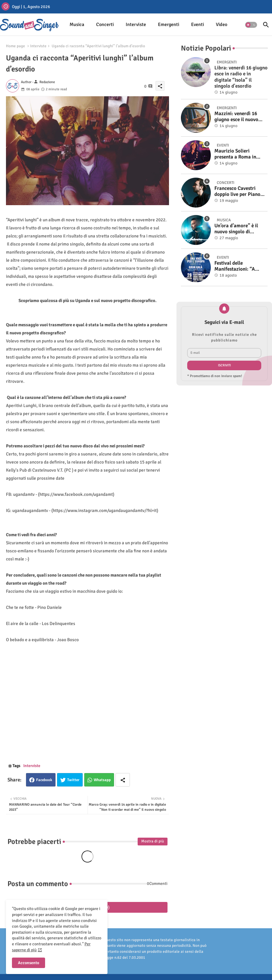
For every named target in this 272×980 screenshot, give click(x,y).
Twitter (73, 780)
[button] (251, 25)
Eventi (198, 25)
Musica (77, 25)
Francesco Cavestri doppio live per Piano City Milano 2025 (237, 192)
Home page (16, 46)
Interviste (136, 25)
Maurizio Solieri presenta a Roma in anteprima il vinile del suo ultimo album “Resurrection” (238, 154)
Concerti (105, 25)
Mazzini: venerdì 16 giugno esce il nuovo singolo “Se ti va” (236, 117)
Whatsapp (102, 780)
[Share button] (123, 780)
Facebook (44, 780)
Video (222, 25)
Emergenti (169, 25)
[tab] (77, 25)
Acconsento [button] (29, 963)
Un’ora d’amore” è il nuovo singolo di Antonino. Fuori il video (240, 229)
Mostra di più (153, 841)
